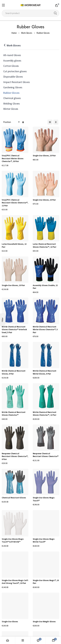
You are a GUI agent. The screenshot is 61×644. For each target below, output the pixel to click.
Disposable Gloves (13, 77)
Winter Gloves (11, 109)
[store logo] (31, 5)
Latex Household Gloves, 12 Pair (14, 245)
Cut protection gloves (15, 71)
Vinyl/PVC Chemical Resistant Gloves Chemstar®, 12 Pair (15, 203)
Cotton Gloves (11, 66)
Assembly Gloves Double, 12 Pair (45, 287)
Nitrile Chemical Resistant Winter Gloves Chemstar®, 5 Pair (45, 330)
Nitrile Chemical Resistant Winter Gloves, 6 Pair (45, 372)
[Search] (55, 13)
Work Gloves (27, 33)
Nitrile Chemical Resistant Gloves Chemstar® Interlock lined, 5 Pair (14, 330)
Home (14, 33)
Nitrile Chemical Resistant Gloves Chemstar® (14, 414)
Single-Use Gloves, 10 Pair (44, 156)
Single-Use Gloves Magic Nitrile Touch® (44, 540)
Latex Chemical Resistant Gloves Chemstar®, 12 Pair (45, 245)
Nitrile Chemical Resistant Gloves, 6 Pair (14, 372)
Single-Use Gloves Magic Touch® (44, 499)
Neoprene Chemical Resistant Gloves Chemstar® (46, 455)
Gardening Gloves (13, 87)
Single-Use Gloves (10, 621)
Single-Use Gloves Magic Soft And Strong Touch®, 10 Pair (15, 582)
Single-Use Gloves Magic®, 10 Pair (46, 582)
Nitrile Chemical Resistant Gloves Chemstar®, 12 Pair (45, 414)
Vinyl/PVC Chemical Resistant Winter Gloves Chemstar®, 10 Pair (13, 158)
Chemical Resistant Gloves (14, 498)
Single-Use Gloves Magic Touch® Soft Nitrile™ (13, 540)
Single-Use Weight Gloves (44, 621)
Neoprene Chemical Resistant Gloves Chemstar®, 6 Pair (15, 456)
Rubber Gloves (11, 93)
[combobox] (30, 13)
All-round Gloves (12, 55)
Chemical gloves (12, 98)
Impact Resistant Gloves (16, 82)
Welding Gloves (12, 104)
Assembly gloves (12, 61)
